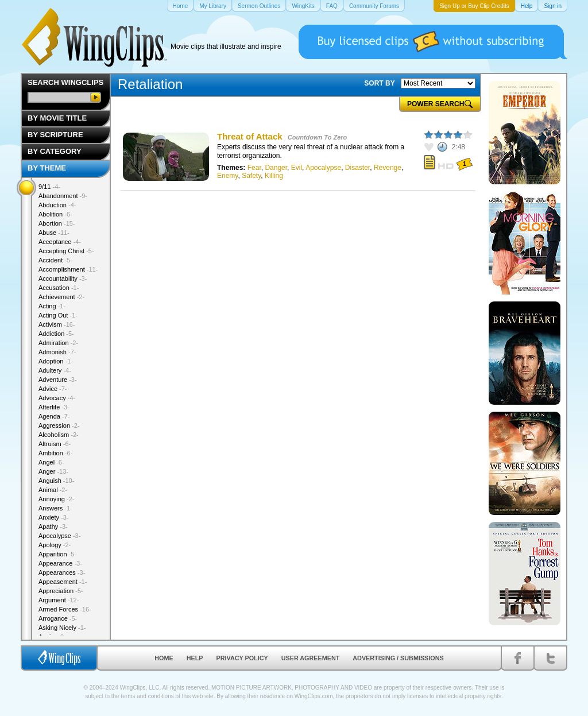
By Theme (47, 168)
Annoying (56, 499)
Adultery (55, 370)
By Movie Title (57, 118)
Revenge (388, 168)
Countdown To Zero (317, 137)
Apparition (57, 554)
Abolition (55, 214)
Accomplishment (68, 269)
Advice (53, 389)
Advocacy (57, 398)
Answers (55, 508)
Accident (55, 260)
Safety (251, 176)
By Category (55, 151)
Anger (53, 471)
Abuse (54, 233)
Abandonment (63, 196)
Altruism (55, 444)
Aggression (59, 425)
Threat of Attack (250, 136)
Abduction (57, 205)
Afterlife (54, 407)
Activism (57, 324)
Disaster (357, 168)
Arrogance (58, 618)
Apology (55, 545)
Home (164, 658)
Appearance (60, 563)
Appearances (62, 572)
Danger (276, 168)
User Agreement (311, 658)
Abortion (57, 223)
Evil (297, 168)
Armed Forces (65, 609)
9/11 (49, 187)
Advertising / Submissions (398, 658)
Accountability (63, 278)
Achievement (61, 297)
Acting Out (58, 315)
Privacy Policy (242, 658)
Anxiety (54, 517)
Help (195, 658)
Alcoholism (59, 435)
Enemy (227, 176)
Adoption (56, 361)
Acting (52, 306)
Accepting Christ (66, 251)
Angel (51, 462)
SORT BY (379, 83)
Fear (254, 168)
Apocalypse (323, 168)
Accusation (59, 288)
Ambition (55, 453)
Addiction (56, 334)
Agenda (54, 416)
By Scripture (55, 135)
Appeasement (63, 582)
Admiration (58, 343)
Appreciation (61, 591)
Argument (59, 600)
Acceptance (60, 242)
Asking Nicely (62, 628)
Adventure (58, 380)
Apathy (53, 527)
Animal (53, 490)
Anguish (56, 481)
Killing (274, 176)
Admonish (57, 352)
